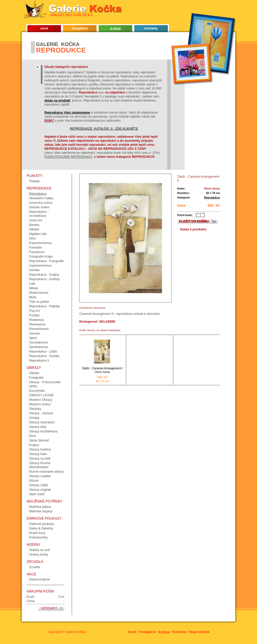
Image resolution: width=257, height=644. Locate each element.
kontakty (151, 28)
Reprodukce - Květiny (44, 279)
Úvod (132, 632)
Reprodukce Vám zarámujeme (67, 112)
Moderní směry (40, 404)
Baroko (34, 225)
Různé (34, 481)
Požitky (34, 315)
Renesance (37, 324)
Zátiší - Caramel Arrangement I (102, 370)
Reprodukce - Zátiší (43, 351)
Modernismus (39, 293)
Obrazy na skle (40, 458)
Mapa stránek (199, 632)
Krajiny (34, 445)
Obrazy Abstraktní (42, 422)
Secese (35, 333)
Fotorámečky (38, 537)
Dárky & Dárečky (41, 528)
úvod (44, 28)
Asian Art (36, 220)
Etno (32, 238)
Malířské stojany (41, 511)
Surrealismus (39, 342)
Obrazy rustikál (40, 476)
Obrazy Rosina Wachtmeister (40, 465)
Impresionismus (40, 265)
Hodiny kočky (39, 554)
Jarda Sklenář (39, 440)
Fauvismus (37, 252)
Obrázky (35, 409)
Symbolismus (39, 347)
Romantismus (39, 329)
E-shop (164, 632)
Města (34, 288)
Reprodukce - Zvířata (44, 356)
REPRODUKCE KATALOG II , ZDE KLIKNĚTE (104, 129)
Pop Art (34, 311)
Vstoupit (49, 608)
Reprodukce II (39, 360)
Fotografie (36, 378)
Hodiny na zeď (40, 550)
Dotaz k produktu (193, 229)
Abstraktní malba (41, 198)
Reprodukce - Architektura (39, 214)
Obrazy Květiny (40, 449)
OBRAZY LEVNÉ (41, 395)
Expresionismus (40, 243)
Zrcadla (35, 567)
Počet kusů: (185, 215)
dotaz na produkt (57, 100)
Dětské (34, 229)
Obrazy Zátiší (39, 485)
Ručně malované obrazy (46, 472)
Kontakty (179, 632)
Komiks (34, 270)
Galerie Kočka (75, 632)
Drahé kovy (37, 533)
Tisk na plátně (39, 302)
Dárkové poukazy (42, 524)
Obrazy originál (40, 490)
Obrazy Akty (38, 427)
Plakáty (34, 181)
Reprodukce (212, 197)
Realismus (37, 320)
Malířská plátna (40, 507)
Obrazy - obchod (41, 413)
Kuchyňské (37, 391)
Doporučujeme (40, 579)
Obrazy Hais (38, 454)
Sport (33, 338)
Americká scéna (41, 203)
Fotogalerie (147, 632)
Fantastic (36, 247)
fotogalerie (80, 28)
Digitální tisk (38, 234)
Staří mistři (37, 494)
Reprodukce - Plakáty (44, 306)
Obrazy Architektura (43, 431)
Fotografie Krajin (41, 256)
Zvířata (34, 418)
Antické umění (39, 207)
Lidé (32, 284)
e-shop (115, 28)
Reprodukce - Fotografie (46, 261)
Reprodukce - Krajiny (44, 275)
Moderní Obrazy (41, 400)
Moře (33, 297)
